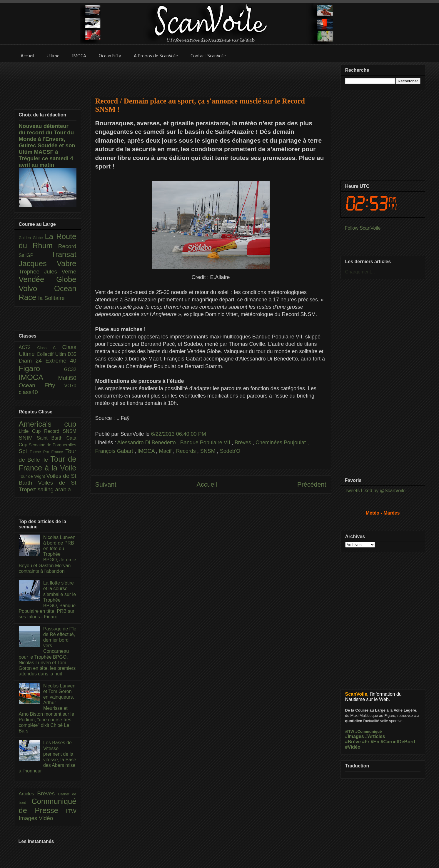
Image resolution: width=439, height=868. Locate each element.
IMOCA (147, 451)
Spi (24, 451)
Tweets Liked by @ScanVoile (375, 491)
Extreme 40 (61, 361)
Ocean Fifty (42, 385)
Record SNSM (60, 431)
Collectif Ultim (52, 354)
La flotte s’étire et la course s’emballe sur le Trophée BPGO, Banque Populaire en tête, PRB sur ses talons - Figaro (47, 600)
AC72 (28, 347)
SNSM (209, 451)
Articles (28, 794)
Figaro (41, 368)
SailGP (35, 255)
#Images (355, 736)
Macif (166, 451)
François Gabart (115, 451)
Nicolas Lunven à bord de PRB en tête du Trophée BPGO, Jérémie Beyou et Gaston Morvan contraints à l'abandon (47, 554)
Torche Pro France (47, 452)
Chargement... (360, 272)
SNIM (28, 438)
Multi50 (67, 378)
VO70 (70, 386)
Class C (50, 348)
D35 (72, 354)
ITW (71, 811)
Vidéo (46, 818)
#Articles (375, 736)
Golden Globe (32, 238)
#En (375, 742)
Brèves (244, 443)
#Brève (353, 742)
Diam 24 (32, 361)
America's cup (48, 424)
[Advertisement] (211, 76)
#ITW (350, 731)
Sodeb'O (230, 451)
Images (29, 818)
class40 (28, 392)
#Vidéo (353, 747)
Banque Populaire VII (206, 443)
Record (67, 246)
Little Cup (32, 431)
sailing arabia (54, 489)
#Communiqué (368, 731)
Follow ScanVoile (363, 228)
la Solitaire (51, 298)
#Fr (366, 742)
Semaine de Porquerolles (53, 445)
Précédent (312, 484)
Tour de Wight (33, 476)
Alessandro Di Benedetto (147, 443)
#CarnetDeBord (398, 742)
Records (187, 451)
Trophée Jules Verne (48, 272)
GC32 (70, 369)
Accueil (207, 484)
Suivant (106, 484)
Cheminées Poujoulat (281, 443)
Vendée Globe (48, 279)
